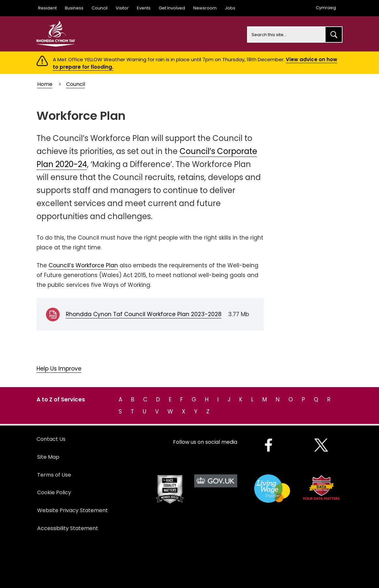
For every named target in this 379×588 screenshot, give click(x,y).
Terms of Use (54, 475)
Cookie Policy (54, 492)
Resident (47, 8)
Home (45, 84)
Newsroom (205, 8)
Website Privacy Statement (73, 510)
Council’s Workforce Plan (83, 265)
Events (144, 8)
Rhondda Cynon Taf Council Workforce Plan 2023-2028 (144, 314)
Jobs (230, 8)
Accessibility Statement (68, 528)
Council (100, 8)
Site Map (48, 457)
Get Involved (172, 8)
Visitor (122, 8)
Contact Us (51, 439)
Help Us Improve (59, 369)
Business (74, 8)
